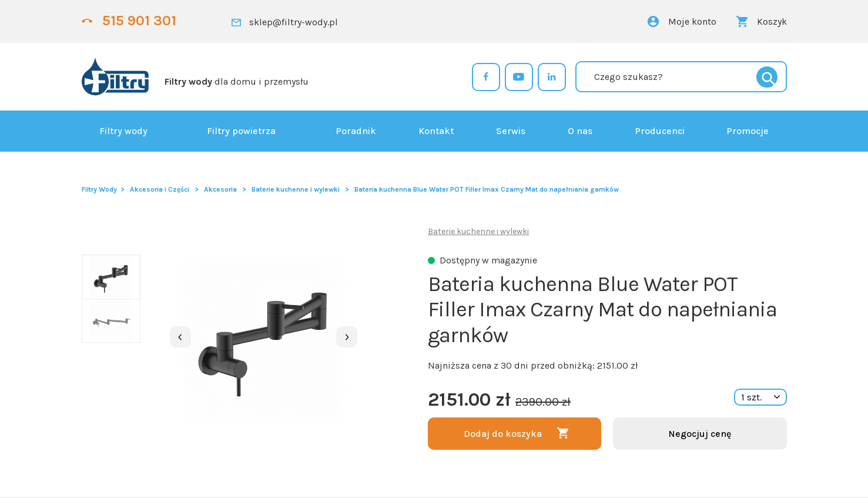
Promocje (748, 131)
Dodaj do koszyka (503, 434)
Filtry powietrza (241, 131)
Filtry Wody (99, 189)
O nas (580, 131)
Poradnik (356, 131)
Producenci (660, 131)
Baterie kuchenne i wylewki (296, 189)
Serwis (511, 131)
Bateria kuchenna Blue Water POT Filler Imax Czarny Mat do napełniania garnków (487, 189)
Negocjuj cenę (700, 434)
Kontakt (436, 131)
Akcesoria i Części (160, 189)
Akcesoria (220, 189)
